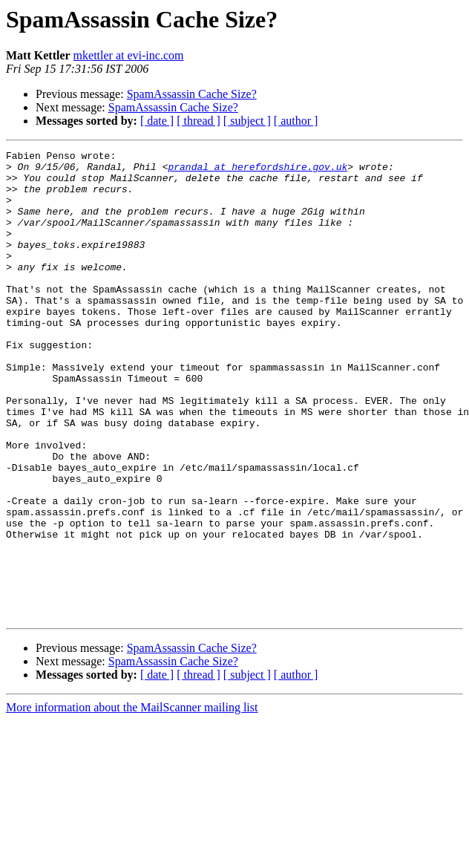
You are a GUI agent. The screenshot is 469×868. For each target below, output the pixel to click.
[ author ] (296, 121)
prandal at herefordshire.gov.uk (258, 171)
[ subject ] (247, 121)
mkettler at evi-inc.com (129, 55)
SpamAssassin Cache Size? (192, 94)
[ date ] (157, 121)
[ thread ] (199, 121)
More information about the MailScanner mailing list (132, 801)
